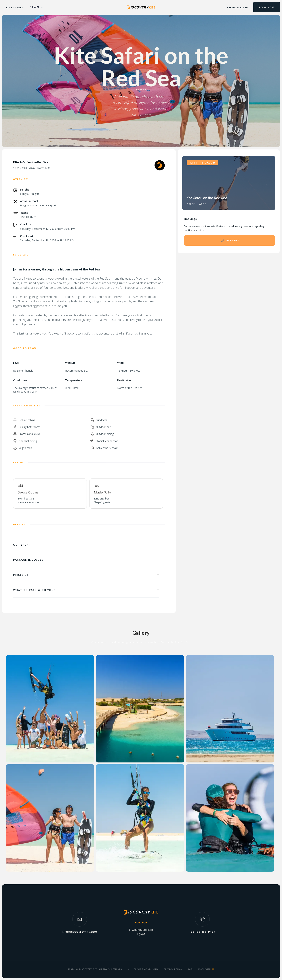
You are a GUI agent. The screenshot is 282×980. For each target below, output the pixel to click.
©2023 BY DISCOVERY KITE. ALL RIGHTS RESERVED (95, 970)
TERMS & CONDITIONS (146, 970)
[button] (37, 7)
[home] (141, 7)
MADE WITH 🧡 (206, 970)
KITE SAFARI (15, 8)
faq (190, 970)
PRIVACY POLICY (173, 970)
